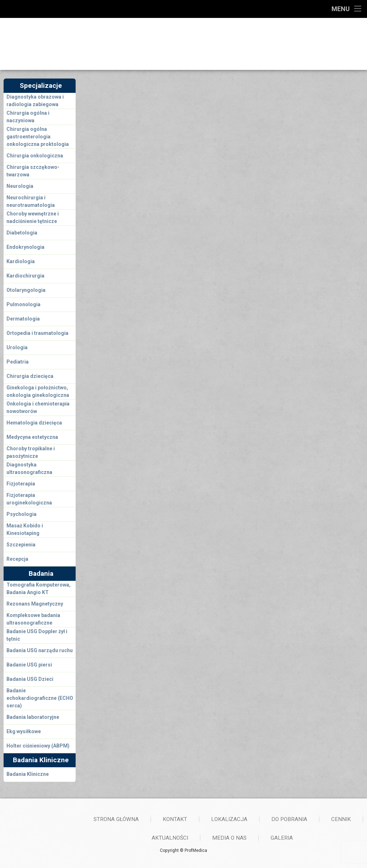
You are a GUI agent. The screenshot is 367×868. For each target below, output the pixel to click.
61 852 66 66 (283, 42)
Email (103, 370)
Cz (148, 205)
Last (179, 355)
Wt (117, 205)
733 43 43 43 (153, 50)
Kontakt (323, 819)
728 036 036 (282, 50)
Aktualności (318, 838)
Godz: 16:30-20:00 (229, 207)
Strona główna (264, 819)
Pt (163, 205)
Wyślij (113, 471)
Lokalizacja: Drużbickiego (307, 207)
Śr (132, 205)
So (101, 216)
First (100, 355)
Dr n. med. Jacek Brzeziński (125, 123)
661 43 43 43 (153, 42)
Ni (117, 216)
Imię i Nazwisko (115, 333)
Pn (101, 205)
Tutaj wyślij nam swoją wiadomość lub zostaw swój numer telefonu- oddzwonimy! (190, 399)
